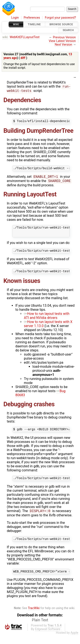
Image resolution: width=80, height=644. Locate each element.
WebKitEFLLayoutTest (25, 37)
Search (68, 30)
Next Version (63, 45)
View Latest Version (62, 41)
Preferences (32, 18)
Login (15, 18)
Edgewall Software (48, 638)
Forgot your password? (60, 18)
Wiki (16, 24)
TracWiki (34, 617)
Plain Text (40, 629)
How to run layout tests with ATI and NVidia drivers (47, 322)
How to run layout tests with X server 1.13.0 (48, 330)
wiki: (5, 37)
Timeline (34, 24)
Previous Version (64, 37)
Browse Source (61, 24)
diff (23, 58)
